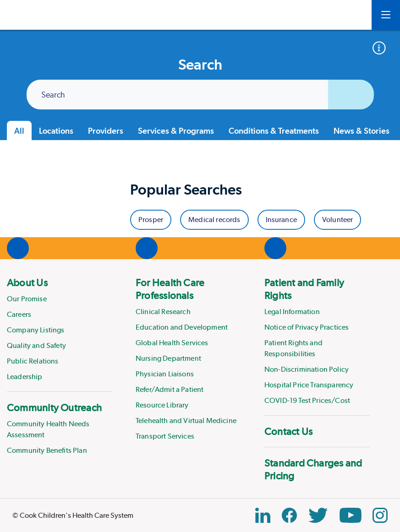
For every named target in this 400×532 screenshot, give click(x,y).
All (19, 131)
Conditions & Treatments (274, 131)
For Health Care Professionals (170, 289)
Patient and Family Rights (304, 289)
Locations (56, 131)
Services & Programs (176, 131)
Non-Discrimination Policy (307, 369)
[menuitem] (60, 329)
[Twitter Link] (318, 515)
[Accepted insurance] (382, 48)
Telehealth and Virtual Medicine (186, 421)
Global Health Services (172, 343)
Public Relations (33, 361)
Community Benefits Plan (47, 450)
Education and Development (182, 327)
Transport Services (165, 436)
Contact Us (288, 431)
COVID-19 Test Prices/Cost (307, 400)
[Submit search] (351, 95)
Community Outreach (54, 407)
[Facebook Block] (289, 515)
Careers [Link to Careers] (19, 314)
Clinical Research (163, 312)
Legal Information (292, 312)
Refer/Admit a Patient (170, 389)
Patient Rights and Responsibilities (293, 348)
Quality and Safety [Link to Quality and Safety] (36, 345)
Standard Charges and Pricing (313, 469)
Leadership (25, 377)
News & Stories (362, 131)
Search (53, 95)
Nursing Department (168, 358)
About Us (27, 282)
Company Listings (36, 330)
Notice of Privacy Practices (307, 327)
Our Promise (27, 299)
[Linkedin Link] (263, 515)
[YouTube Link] (351, 515)
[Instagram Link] (380, 515)
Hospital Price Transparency (309, 385)
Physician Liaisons (165, 374)
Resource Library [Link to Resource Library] (162, 405)
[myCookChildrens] (351, 15)
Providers (106, 131)
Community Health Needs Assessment (48, 429)
